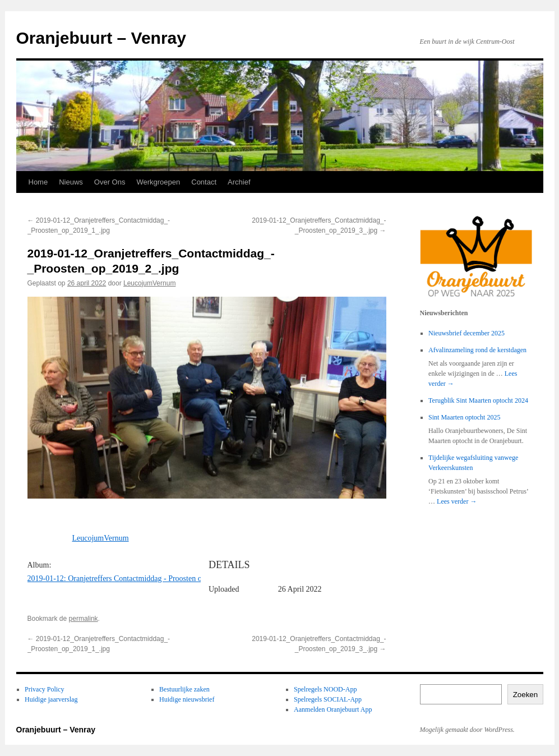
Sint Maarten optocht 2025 (464, 417)
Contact (204, 182)
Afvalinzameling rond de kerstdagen (477, 350)
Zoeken (525, 695)
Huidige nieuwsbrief (187, 699)
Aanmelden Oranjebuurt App (333, 709)
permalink (84, 619)
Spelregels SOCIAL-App (328, 699)
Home (38, 182)
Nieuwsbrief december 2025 (466, 333)
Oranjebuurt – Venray (101, 38)
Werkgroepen (158, 182)
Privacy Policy (44, 689)
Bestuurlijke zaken (184, 689)
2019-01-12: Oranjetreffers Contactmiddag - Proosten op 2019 (126, 578)
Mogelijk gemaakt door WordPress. (467, 730)
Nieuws (71, 182)
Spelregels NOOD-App (325, 689)
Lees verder (457, 501)
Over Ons (110, 182)
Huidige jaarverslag (51, 699)
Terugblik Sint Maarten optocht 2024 (478, 400)
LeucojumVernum (149, 283)
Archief (239, 182)
